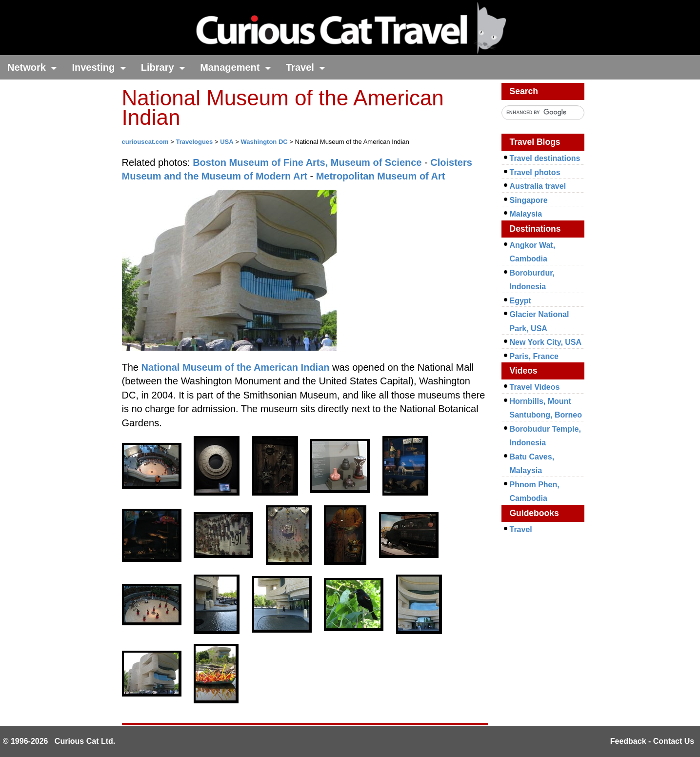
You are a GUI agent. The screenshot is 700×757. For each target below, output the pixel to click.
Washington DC (264, 142)
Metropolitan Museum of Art (381, 176)
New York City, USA (546, 342)
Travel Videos (535, 387)
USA (227, 142)
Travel (306, 67)
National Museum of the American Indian (236, 367)
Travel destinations (545, 158)
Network (32, 67)
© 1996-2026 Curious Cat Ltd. (59, 741)
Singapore (529, 200)
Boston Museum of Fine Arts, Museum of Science (307, 162)
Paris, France (534, 356)
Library (163, 67)
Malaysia (526, 214)
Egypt (520, 301)
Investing (99, 67)
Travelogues (194, 142)
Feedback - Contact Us (652, 741)
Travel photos (535, 172)
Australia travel (538, 186)
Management (236, 67)
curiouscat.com (145, 142)
